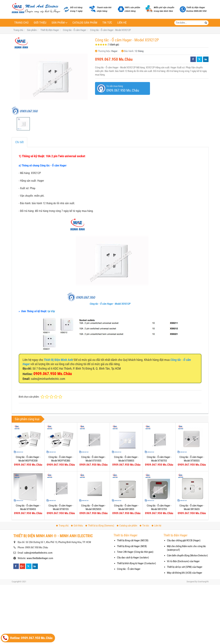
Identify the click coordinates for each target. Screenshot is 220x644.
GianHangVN (203, 582)
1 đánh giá (113, 45)
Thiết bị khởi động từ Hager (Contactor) (136, 563)
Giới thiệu (40, 23)
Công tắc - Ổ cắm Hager (129, 569)
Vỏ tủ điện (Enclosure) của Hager (183, 561)
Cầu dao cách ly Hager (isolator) (133, 558)
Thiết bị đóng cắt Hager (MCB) (132, 546)
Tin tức (107, 23)
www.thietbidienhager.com (40, 558)
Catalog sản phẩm (85, 23)
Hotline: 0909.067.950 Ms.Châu (27, 638)
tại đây (51, 311)
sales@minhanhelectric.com (38, 553)
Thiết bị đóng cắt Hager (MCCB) (133, 540)
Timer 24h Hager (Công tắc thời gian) (135, 552)
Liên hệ (122, 23)
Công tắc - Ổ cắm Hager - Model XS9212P (110, 304)
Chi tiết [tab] (19, 142)
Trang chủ (21, 23)
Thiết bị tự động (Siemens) (100, 526)
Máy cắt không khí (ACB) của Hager (185, 573)
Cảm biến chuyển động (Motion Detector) (187, 555)
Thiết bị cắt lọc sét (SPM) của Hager (185, 567)
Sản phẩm (58, 23)
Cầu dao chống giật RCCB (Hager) (184, 540)
